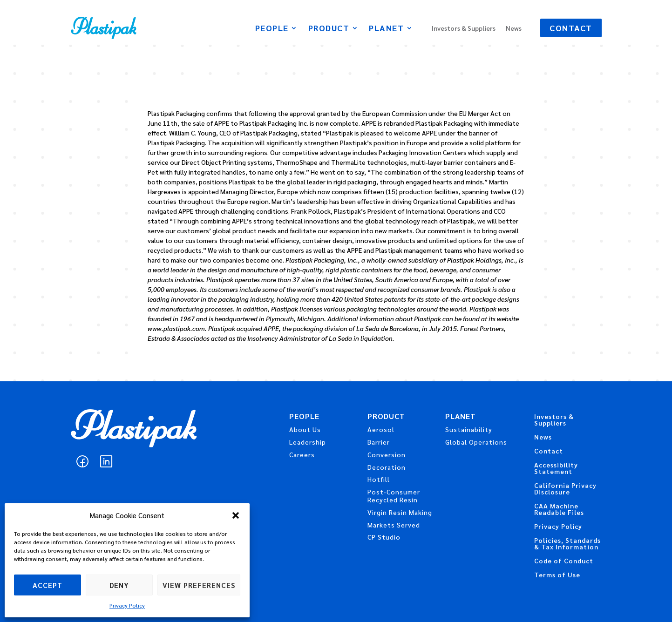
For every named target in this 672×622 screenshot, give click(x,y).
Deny (119, 585)
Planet (386, 29)
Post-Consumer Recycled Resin (394, 496)
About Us (305, 429)
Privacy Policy (127, 605)
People (272, 29)
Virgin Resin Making (400, 512)
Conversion (387, 454)
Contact (571, 28)
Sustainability (469, 429)
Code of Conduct (564, 561)
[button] (236, 515)
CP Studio (384, 537)
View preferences (199, 585)
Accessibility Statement (556, 468)
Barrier (379, 442)
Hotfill (379, 479)
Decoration (387, 467)
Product (329, 29)
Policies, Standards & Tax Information (567, 544)
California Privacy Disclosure (565, 489)
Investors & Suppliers (464, 28)
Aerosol (381, 429)
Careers (302, 454)
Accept (48, 585)
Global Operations (476, 442)
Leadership (308, 442)
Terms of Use (557, 575)
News (514, 28)
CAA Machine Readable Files (559, 509)
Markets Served (394, 525)
